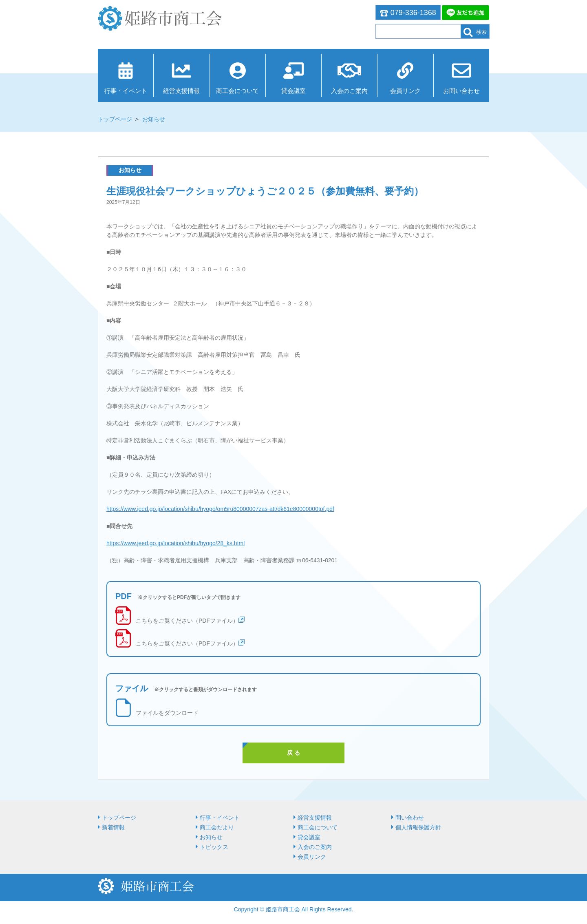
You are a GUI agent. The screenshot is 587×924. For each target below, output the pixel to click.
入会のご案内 (349, 91)
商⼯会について (237, 91)
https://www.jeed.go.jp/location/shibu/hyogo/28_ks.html (175, 543)
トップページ (115, 119)
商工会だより (217, 827)
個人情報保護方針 (418, 827)
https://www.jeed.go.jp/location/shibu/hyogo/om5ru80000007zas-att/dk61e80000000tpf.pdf (220, 509)
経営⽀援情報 (181, 91)
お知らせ (154, 119)
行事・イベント (126, 91)
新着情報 (113, 827)
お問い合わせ (461, 91)
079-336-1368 (408, 13)
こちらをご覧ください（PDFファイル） (187, 621)
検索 (475, 32)
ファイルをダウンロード (167, 713)
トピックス (214, 847)
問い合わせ (410, 818)
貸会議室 (293, 91)
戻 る (293, 753)
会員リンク (405, 91)
